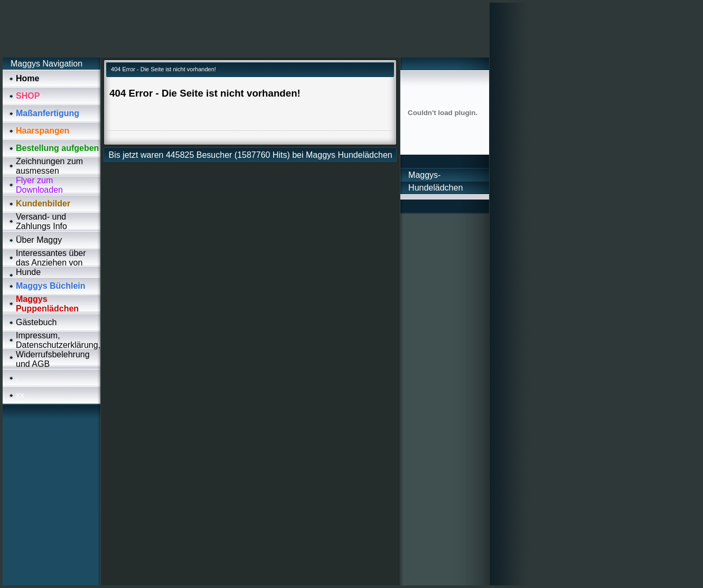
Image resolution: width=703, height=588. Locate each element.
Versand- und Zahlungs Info (41, 221)
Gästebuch (36, 322)
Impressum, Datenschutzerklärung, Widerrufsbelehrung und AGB (58, 350)
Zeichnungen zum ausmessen (49, 166)
